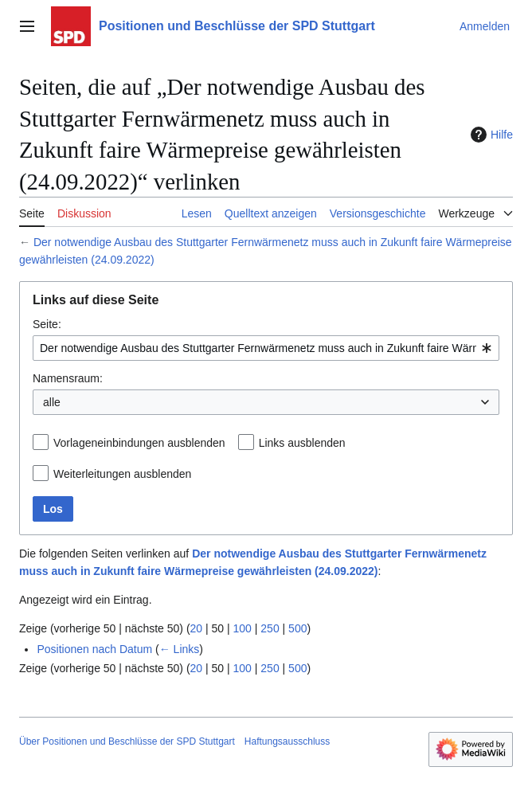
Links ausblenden (302, 443)
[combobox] (266, 348)
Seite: (47, 324)
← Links (180, 649)
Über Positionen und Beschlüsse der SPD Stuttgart (127, 741)
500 (297, 628)
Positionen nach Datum (94, 649)
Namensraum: (68, 378)
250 (270, 628)
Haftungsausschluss (287, 741)
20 (197, 628)
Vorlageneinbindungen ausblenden (139, 443)
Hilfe (490, 135)
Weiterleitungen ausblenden (122, 474)
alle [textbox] (52, 402)
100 (243, 628)
